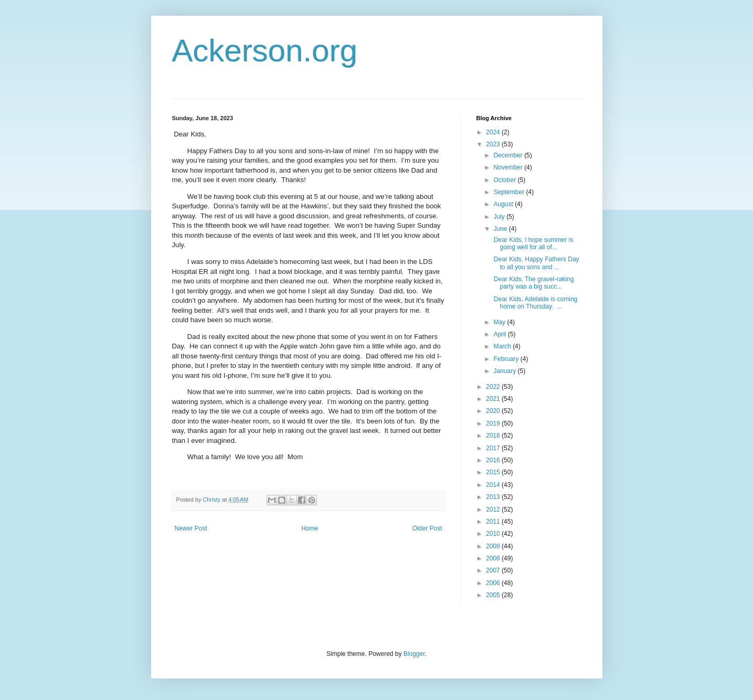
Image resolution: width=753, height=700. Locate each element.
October (505, 180)
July (500, 217)
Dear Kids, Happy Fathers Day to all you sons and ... (535, 263)
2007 (494, 570)
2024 (494, 132)
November (509, 167)
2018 (494, 436)
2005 (494, 595)
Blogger (414, 654)
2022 (494, 387)
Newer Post (191, 528)
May (500, 322)
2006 (494, 583)
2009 (494, 546)
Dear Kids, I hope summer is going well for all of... (532, 243)
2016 (494, 460)
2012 (494, 510)
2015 (494, 472)
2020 (494, 411)
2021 (494, 399)
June (501, 229)
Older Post (427, 528)
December (509, 155)
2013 (494, 497)
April (500, 334)
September (510, 192)
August (504, 204)
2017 (494, 448)
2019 (494, 423)
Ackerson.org (265, 51)
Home (310, 528)
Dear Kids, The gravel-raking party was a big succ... (533, 283)
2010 (494, 534)
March (503, 346)
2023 (494, 144)
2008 (494, 558)
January (505, 371)
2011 (494, 522)
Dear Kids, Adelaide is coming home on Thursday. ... (534, 303)
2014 (494, 485)
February (507, 359)
